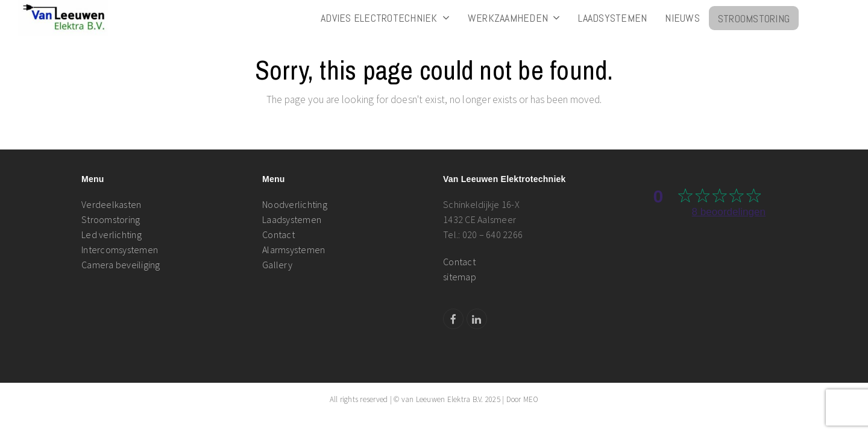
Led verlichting (112, 234)
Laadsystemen (292, 219)
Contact (278, 234)
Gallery (277, 265)
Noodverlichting (295, 204)
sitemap (460, 277)
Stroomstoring (111, 219)
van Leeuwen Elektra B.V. (442, 399)
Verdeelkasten (111, 204)
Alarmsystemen (294, 250)
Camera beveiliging (121, 265)
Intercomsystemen (120, 250)
